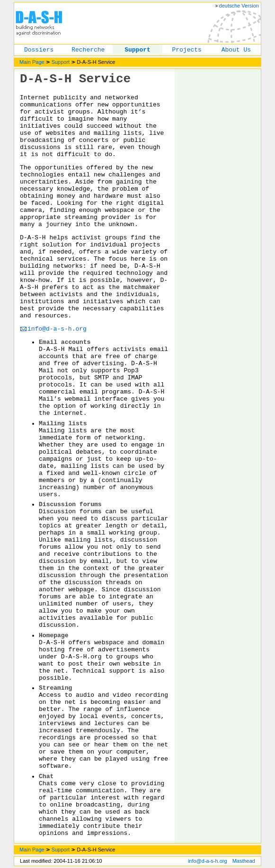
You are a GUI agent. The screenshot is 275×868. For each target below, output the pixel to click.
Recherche (88, 50)
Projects (186, 50)
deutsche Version (239, 6)
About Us (236, 50)
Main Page (32, 62)
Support (137, 50)
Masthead (244, 861)
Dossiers (39, 50)
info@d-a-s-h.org (57, 329)
